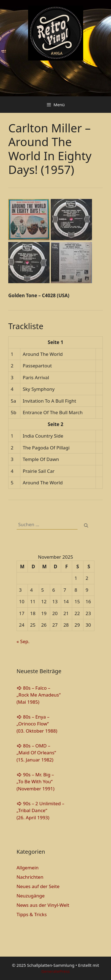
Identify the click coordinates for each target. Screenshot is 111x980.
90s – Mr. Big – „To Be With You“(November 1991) (36, 782)
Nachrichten (30, 877)
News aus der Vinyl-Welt (43, 905)
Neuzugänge (31, 896)
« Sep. (23, 641)
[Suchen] (86, 526)
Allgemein (28, 868)
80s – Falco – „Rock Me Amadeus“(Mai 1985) (39, 695)
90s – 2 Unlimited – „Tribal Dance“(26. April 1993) (40, 810)
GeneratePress (55, 971)
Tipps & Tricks (32, 914)
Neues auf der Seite (38, 886)
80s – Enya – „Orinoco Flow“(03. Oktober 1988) (37, 724)
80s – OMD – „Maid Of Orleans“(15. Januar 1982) (36, 753)
